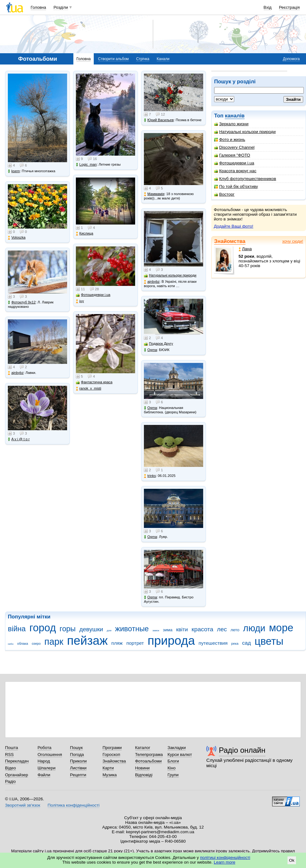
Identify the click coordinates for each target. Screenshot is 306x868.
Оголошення (50, 754)
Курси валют (180, 754)
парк (54, 642)
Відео (11, 768)
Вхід (268, 7)
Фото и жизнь (230, 139)
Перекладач (17, 761)
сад (246, 643)
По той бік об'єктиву (236, 186)
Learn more (225, 862)
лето (235, 630)
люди (254, 628)
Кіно (171, 768)
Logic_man (86, 165)
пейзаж (87, 641)
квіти (182, 630)
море (281, 628)
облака (23, 643)
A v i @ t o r (19, 439)
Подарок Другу (158, 344)
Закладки (177, 748)
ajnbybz (16, 373)
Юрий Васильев (159, 120)
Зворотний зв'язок (23, 805)
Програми (112, 748)
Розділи (61, 7)
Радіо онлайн (242, 750)
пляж (117, 643)
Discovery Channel (234, 147)
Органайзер (16, 775)
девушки (91, 629)
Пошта (11, 748)
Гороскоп (111, 754)
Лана (245, 249)
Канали (163, 59)
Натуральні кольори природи (245, 132)
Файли (44, 775)
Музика (110, 775)
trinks (150, 476)
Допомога (291, 59)
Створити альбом (113, 59)
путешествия (213, 643)
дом (109, 630)
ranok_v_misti (89, 388)
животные (132, 629)
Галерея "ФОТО (232, 155)
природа (171, 641)
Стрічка (143, 59)
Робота (45, 748)
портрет (135, 643)
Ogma (150, 350)
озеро (36, 643)
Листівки (78, 768)
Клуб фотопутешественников (245, 179)
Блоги (173, 761)
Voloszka (17, 238)
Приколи (78, 761)
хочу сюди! (293, 241)
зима (168, 630)
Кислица (84, 233)
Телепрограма (149, 754)
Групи (173, 775)
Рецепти (78, 775)
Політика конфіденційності (74, 805)
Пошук (76, 748)
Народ (44, 761)
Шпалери (47, 768)
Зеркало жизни (231, 124)
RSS (9, 754)
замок (156, 630)
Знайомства (230, 241)
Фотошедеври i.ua (234, 163)
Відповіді (144, 775)
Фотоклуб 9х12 (22, 302)
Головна (38, 7)
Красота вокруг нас (235, 171)
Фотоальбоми (148, 761)
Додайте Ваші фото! (234, 226)
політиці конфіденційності (225, 858)
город (43, 628)
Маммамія (154, 194)
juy (80, 301)
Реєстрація (289, 7)
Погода (77, 754)
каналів (235, 116)
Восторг (224, 194)
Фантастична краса (94, 382)
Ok (292, 860)
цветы (269, 641)
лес (222, 629)
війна (17, 629)
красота (202, 629)
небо (11, 644)
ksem (14, 171)
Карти (108, 768)
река (235, 643)
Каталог (143, 748)
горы (68, 629)
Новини (142, 768)
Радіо (10, 781)
